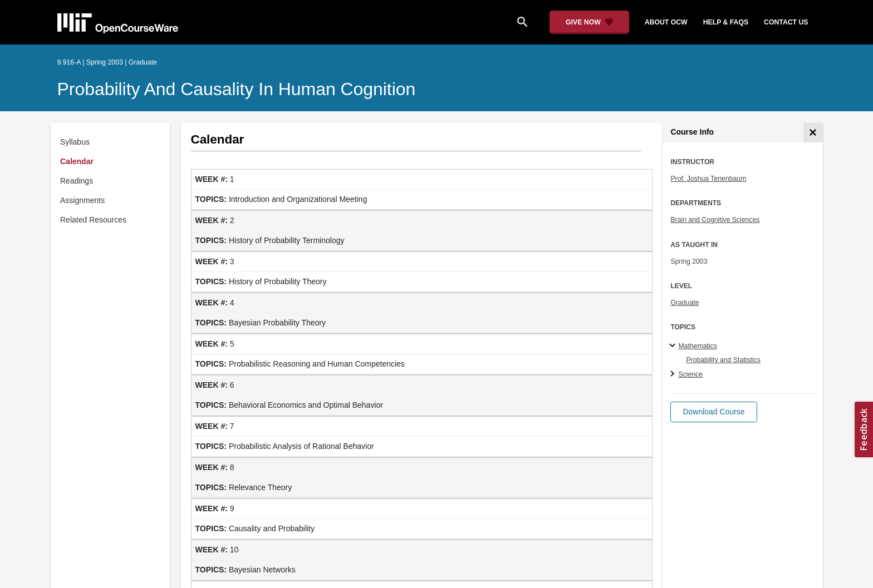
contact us (786, 22)
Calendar (77, 161)
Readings (77, 181)
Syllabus (75, 142)
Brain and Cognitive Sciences (715, 220)
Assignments (82, 200)
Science (690, 374)
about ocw (666, 22)
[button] (713, 412)
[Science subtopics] (674, 374)
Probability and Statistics (723, 360)
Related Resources (93, 220)
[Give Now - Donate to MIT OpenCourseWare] (589, 22)
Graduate (685, 303)
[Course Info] (813, 133)
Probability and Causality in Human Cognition (237, 89)
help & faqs (726, 22)
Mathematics (697, 346)
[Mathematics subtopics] (674, 346)
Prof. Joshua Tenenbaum (708, 179)
